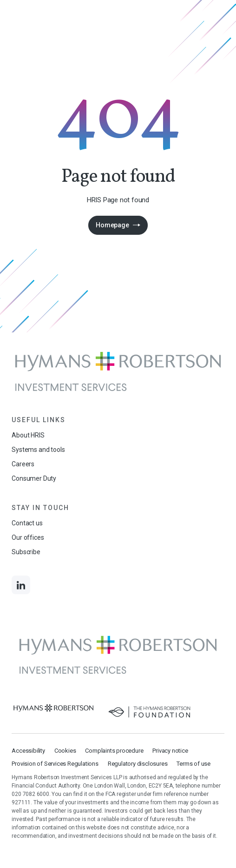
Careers (23, 464)
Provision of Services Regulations (55, 764)
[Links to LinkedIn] (21, 585)
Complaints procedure (114, 751)
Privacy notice (170, 751)
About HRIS (28, 435)
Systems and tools (38, 450)
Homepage (112, 225)
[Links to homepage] (118, 372)
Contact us (27, 523)
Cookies (65, 751)
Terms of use (193, 764)
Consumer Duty (34, 478)
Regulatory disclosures (138, 764)
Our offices (28, 537)
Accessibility (28, 751)
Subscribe (26, 552)
